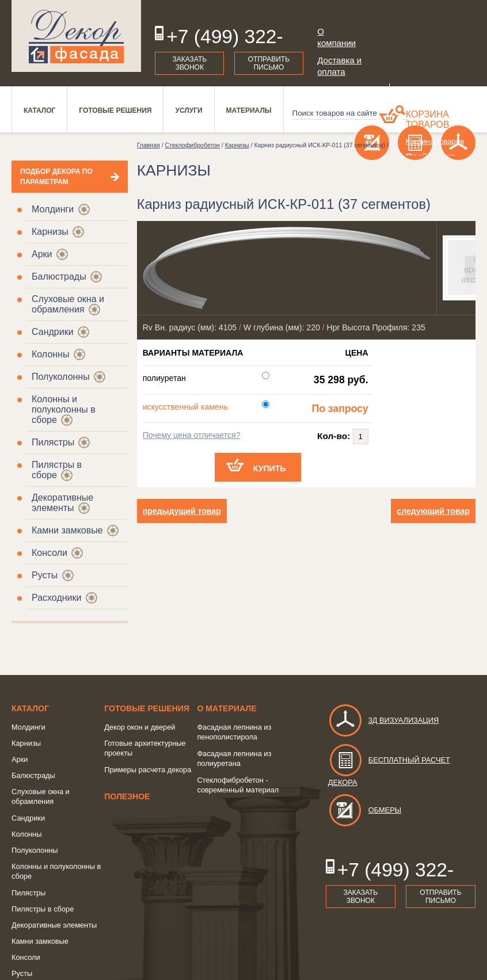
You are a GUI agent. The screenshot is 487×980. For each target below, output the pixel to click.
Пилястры (53, 442)
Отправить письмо (269, 63)
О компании (336, 37)
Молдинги (53, 209)
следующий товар (433, 511)
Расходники (56, 598)
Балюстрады (59, 277)
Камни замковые (67, 530)
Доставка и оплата (339, 66)
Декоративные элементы (62, 503)
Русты (45, 575)
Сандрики (53, 332)
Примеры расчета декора (148, 770)
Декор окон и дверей (140, 727)
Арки (42, 254)
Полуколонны (61, 377)
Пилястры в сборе (43, 909)
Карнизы (50, 232)
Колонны (50, 354)
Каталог (30, 708)
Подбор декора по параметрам (56, 177)
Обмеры (365, 810)
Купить (270, 468)
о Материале (227, 708)
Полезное (127, 796)
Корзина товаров (428, 119)
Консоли (50, 553)
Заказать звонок (190, 63)
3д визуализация (384, 720)
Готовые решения (147, 708)
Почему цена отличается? (192, 435)
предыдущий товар (182, 511)
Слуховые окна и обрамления (68, 304)
